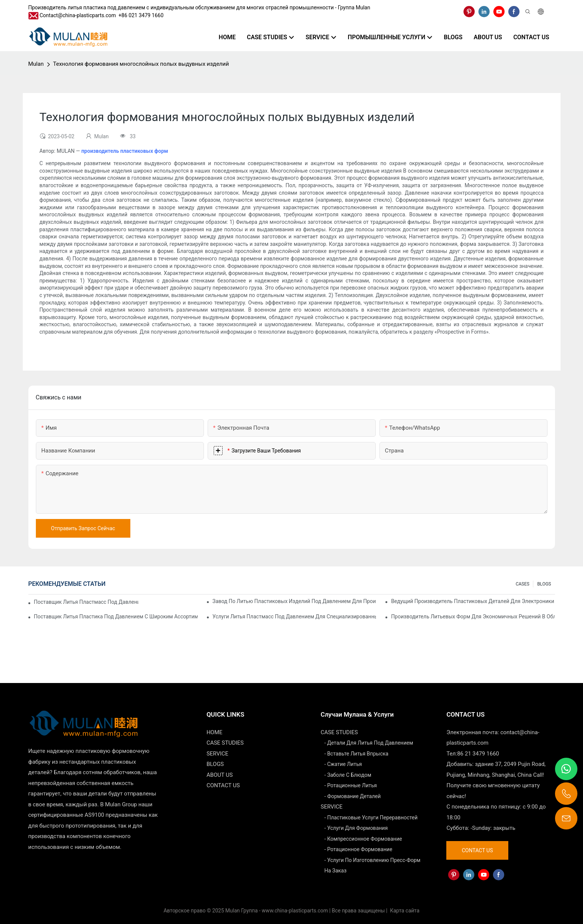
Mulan (36, 64)
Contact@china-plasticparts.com (78, 15)
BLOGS (544, 584)
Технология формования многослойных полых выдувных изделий (141, 64)
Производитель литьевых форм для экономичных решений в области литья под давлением (473, 616)
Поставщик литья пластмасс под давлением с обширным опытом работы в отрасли (86, 602)
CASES (523, 584)
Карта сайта (404, 911)
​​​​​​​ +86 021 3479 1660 (140, 15)
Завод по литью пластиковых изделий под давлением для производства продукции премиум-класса (294, 601)
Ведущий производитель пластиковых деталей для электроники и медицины (473, 601)
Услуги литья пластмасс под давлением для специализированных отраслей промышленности (294, 616)
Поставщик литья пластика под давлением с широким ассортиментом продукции (116, 616)
